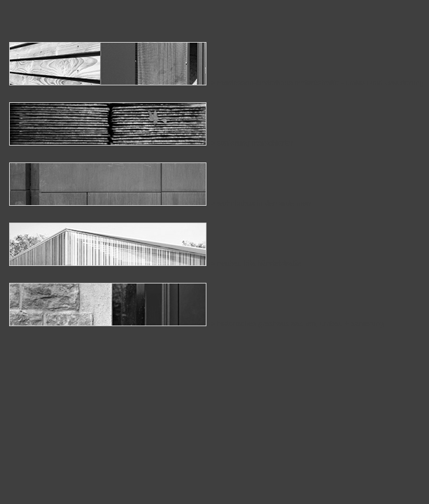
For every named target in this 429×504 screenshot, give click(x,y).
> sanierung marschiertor (151, 143)
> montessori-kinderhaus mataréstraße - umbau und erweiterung (217, 83)
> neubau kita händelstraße (155, 263)
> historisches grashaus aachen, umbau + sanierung (197, 323)
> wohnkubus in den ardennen (160, 203)
